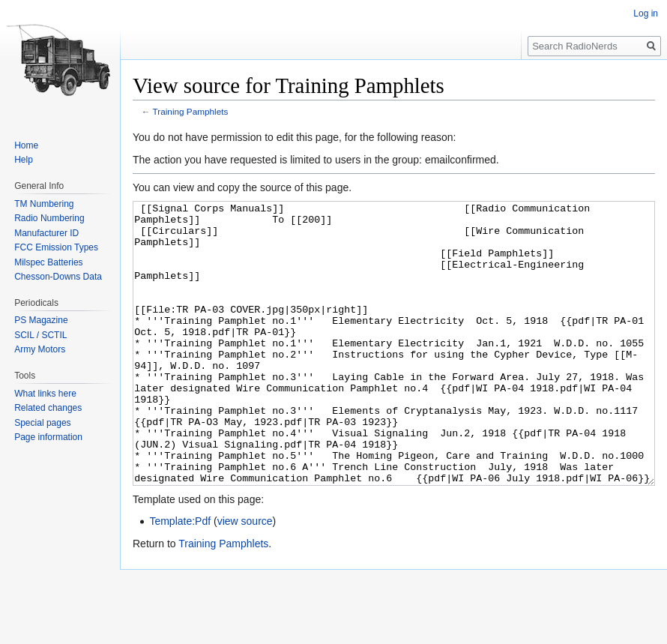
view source (245, 577)
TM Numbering (44, 204)
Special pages (42, 423)
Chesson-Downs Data (58, 277)
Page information (48, 437)
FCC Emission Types (56, 247)
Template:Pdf (180, 577)
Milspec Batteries (48, 262)
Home (26, 145)
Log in (646, 13)
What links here (45, 394)
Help (24, 160)
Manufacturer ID (46, 233)
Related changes (48, 408)
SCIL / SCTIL (40, 335)
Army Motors (40, 349)
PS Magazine (41, 320)
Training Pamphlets (191, 111)
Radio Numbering (49, 218)
